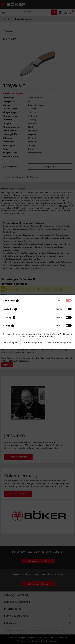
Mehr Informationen (46, 337)
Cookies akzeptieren (32, 342)
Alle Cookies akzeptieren (59, 342)
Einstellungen (10, 342)
